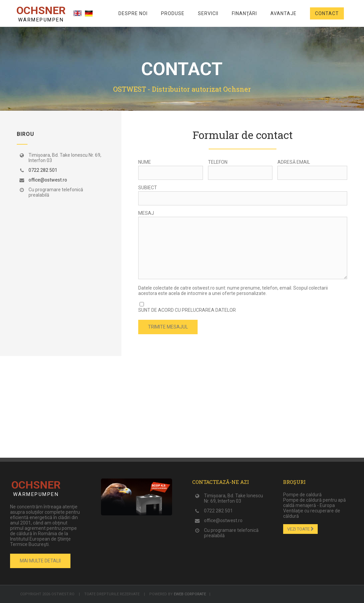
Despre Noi (133, 13)
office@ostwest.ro (48, 180)
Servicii (208, 13)
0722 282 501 (43, 170)
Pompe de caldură (302, 495)
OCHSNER (41, 13)
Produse (173, 13)
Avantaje (283, 13)
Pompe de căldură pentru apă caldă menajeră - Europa (315, 503)
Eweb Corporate (190, 594)
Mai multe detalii (40, 561)
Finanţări (244, 13)
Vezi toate (300, 529)
